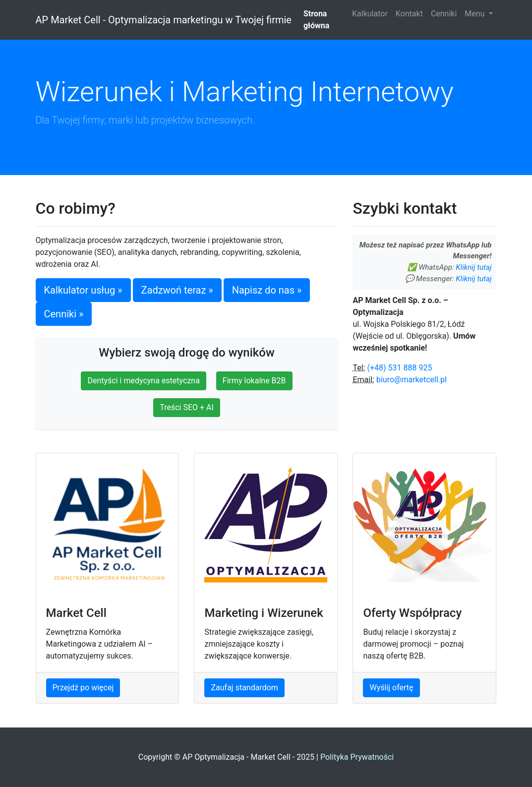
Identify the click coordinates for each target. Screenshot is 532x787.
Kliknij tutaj (473, 267)
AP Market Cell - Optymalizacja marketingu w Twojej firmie (164, 20)
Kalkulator (370, 14)
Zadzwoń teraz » (177, 290)
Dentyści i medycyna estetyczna (143, 381)
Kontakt (409, 14)
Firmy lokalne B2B (254, 381)
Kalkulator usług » (83, 290)
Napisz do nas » (267, 290)
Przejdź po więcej (83, 688)
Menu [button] (475, 14)
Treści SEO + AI (187, 407)
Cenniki (444, 14)
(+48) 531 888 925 (399, 368)
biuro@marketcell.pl (412, 380)
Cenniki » (64, 314)
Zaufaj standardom (244, 688)
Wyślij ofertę (391, 688)
